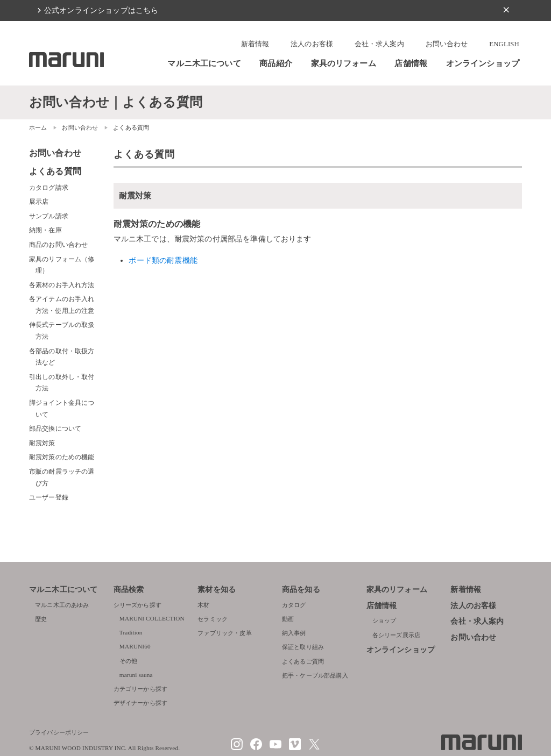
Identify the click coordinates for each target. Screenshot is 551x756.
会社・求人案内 (379, 44)
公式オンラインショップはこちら (101, 10)
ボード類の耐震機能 (163, 260)
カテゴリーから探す (140, 689)
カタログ (294, 605)
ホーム (38, 127)
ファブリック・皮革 (224, 633)
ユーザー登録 (49, 497)
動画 (288, 619)
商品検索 (129, 590)
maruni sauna (136, 675)
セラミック (213, 619)
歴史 (41, 619)
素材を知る (217, 590)
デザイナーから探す (140, 703)
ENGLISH (504, 44)
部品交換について (55, 429)
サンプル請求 (49, 216)
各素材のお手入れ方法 (62, 285)
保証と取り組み (303, 647)
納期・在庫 (45, 230)
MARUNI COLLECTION (152, 618)
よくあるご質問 (303, 661)
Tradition (131, 632)
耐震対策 (42, 443)
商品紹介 (276, 63)
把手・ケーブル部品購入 (315, 675)
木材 (203, 605)
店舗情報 (411, 63)
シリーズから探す (137, 605)
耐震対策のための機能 (62, 457)
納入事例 (294, 633)
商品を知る (301, 590)
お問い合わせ (447, 44)
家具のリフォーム (344, 63)
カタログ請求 (49, 188)
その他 (128, 661)
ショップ (384, 621)
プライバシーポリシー (59, 732)
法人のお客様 (312, 44)
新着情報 (255, 44)
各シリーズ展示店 (396, 635)
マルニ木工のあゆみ (62, 605)
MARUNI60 (135, 646)
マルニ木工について (204, 63)
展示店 (39, 202)
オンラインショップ (483, 63)
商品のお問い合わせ (58, 245)
